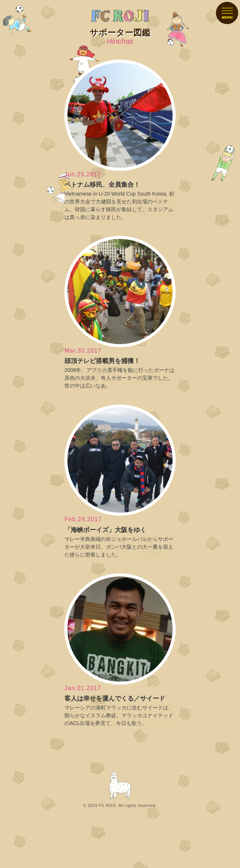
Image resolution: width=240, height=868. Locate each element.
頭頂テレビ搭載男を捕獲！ (102, 361)
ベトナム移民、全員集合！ (102, 185)
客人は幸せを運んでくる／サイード (115, 699)
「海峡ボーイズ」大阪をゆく (105, 530)
